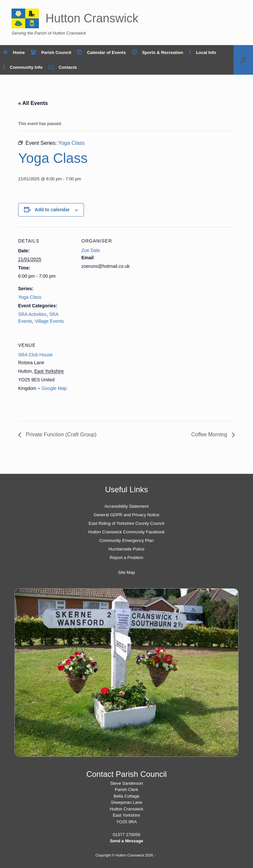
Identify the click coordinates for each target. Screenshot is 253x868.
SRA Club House (35, 355)
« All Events (33, 103)
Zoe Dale (91, 250)
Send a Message (126, 841)
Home (14, 52)
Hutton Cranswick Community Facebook (126, 532)
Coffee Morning (210, 434)
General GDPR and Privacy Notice (126, 515)
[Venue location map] (116, 377)
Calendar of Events (101, 52)
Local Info (203, 52)
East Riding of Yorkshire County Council (126, 523)
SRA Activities (32, 314)
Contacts (63, 67)
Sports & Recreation (157, 52)
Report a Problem (126, 558)
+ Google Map (52, 388)
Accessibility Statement (126, 506)
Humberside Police (126, 549)
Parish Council (51, 52)
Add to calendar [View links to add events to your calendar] (52, 210)
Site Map (126, 572)
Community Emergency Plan (127, 540)
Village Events (49, 321)
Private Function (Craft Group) (60, 434)
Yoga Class (30, 297)
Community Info (23, 67)
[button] (243, 60)
